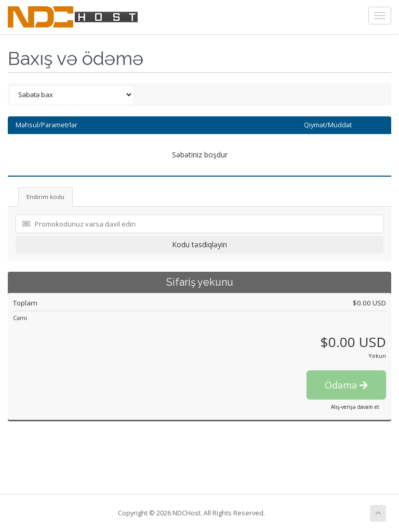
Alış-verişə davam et (355, 407)
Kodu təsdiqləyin (199, 244)
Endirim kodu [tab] (45, 197)
